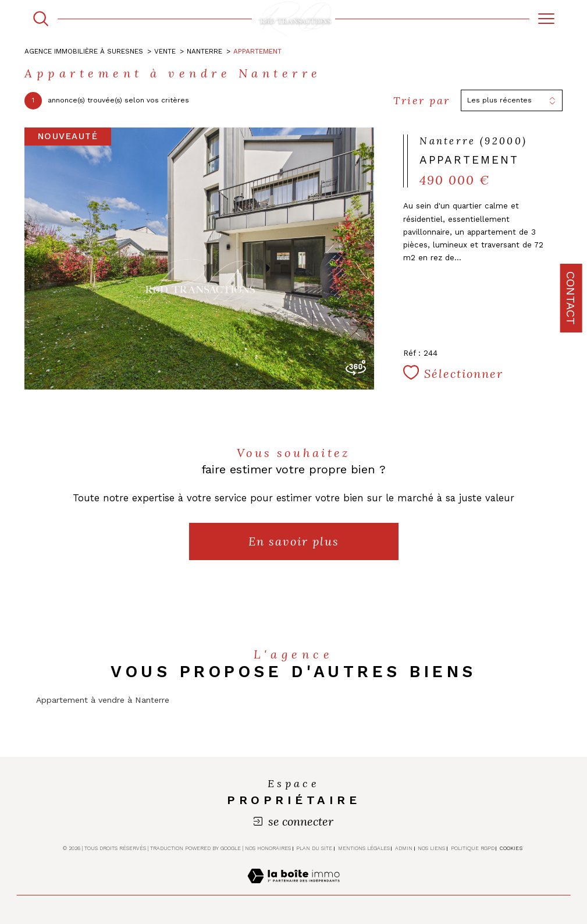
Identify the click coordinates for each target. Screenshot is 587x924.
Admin (404, 848)
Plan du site (314, 848)
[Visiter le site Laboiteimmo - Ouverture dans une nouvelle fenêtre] (293, 888)
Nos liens (431, 848)
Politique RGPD (473, 848)
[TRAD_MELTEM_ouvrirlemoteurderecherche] (41, 19)
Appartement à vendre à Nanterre (103, 700)
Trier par (422, 101)
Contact (571, 298)
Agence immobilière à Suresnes (84, 51)
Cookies (511, 848)
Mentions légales (364, 848)
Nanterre (204, 51)
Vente (165, 51)
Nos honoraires (268, 848)
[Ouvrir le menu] (546, 19)
